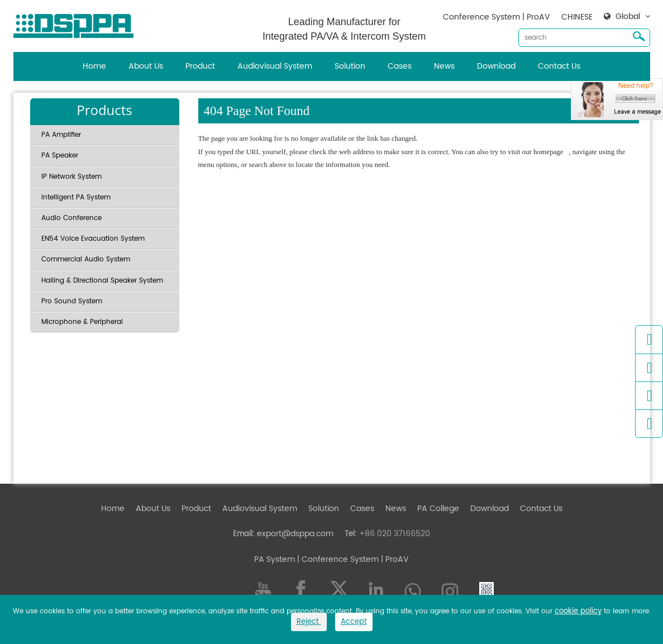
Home (94, 66)
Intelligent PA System (76, 197)
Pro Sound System (72, 301)
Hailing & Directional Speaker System (102, 281)
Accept (354, 622)
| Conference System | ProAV (352, 559)
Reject (309, 622)
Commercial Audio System (86, 259)
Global (628, 17)
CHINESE (577, 17)
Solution (350, 66)
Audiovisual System (275, 66)
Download (496, 66)
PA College (438, 509)
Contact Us (559, 66)
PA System (275, 559)
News (444, 66)
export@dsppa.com (295, 534)
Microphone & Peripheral (82, 322)
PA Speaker (60, 156)
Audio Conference (71, 218)
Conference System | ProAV (497, 17)
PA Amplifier (61, 135)
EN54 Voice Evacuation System (93, 239)
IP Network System (71, 177)
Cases (400, 66)
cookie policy (578, 611)
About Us (146, 66)
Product (200, 66)
